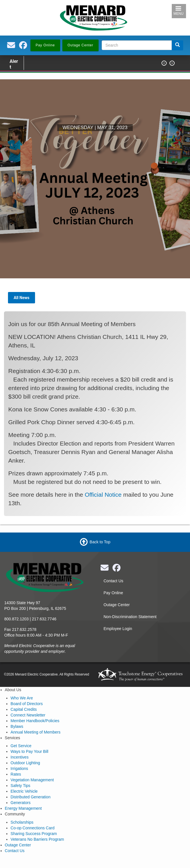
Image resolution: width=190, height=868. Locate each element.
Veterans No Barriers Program (37, 839)
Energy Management (23, 808)
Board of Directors (27, 704)
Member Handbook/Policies (35, 721)
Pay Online (113, 593)
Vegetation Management (32, 780)
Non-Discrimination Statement (130, 617)
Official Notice (103, 495)
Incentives (20, 757)
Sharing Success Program (34, 834)
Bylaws (17, 726)
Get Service (21, 746)
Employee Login (118, 629)
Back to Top (100, 542)
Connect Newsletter (28, 715)
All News (22, 298)
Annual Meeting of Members (35, 732)
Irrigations (19, 768)
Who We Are (22, 698)
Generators (21, 803)
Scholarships (22, 822)
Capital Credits (24, 709)
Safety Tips (20, 786)
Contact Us (114, 581)
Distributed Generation (30, 797)
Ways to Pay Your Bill (29, 751)
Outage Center (117, 605)
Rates (16, 774)
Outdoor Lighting (25, 763)
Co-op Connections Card (32, 828)
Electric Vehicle (24, 791)
